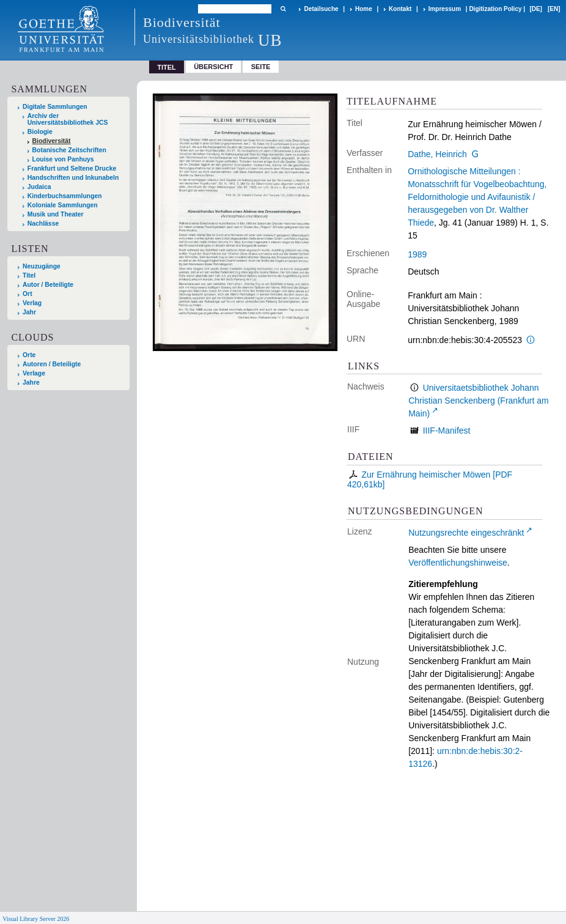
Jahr (29, 312)
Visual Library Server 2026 (36, 919)
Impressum (445, 9)
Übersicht (213, 67)
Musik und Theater (56, 214)
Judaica (39, 187)
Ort (28, 294)
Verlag (32, 303)
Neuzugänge (42, 266)
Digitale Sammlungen (55, 107)
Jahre (31, 383)
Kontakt (400, 9)
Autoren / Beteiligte (52, 364)
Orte (29, 355)
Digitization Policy (495, 9)
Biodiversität (52, 141)
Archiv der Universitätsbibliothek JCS (68, 119)
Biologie (40, 132)
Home (364, 9)
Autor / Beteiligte (48, 285)
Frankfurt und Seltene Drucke (72, 168)
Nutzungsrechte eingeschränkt (466, 533)
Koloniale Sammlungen (63, 205)
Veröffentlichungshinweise (458, 563)
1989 (417, 254)
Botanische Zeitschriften (69, 150)
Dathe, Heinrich (437, 154)
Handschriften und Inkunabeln (73, 178)
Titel (29, 275)
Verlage (34, 373)
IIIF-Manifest (447, 431)
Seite (261, 67)
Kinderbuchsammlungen (65, 196)
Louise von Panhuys (63, 159)
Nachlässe (43, 224)
